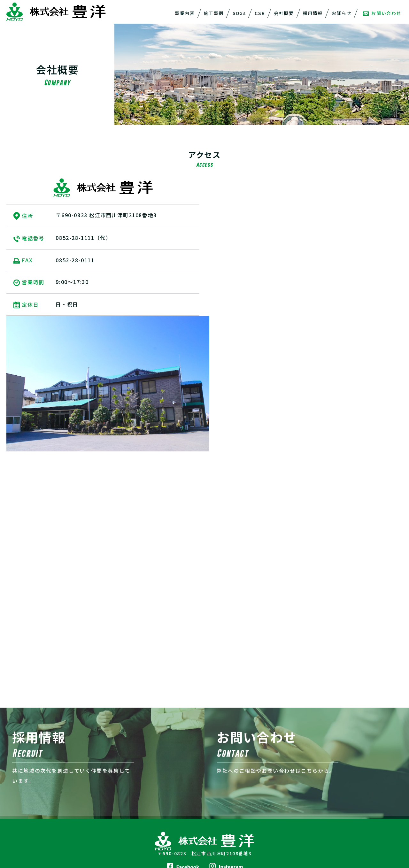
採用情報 (313, 13)
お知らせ (342, 13)
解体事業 (22, 780)
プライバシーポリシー (336, 776)
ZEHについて (326, 810)
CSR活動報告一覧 (131, 811)
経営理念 (220, 780)
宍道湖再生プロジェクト (138, 796)
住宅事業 (22, 796)
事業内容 (185, 13)
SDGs (239, 13)
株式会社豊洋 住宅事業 (337, 799)
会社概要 (284, 13)
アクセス (220, 827)
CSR (260, 13)
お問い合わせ (382, 13)
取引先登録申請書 (230, 835)
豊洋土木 (220, 804)
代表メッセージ (227, 773)
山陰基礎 (220, 812)
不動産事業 (24, 812)
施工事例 (214, 13)
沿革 (216, 819)
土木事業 (22, 773)
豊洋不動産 (223, 796)
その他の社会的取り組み (138, 804)
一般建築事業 (27, 788)
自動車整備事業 (29, 819)
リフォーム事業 (29, 804)
